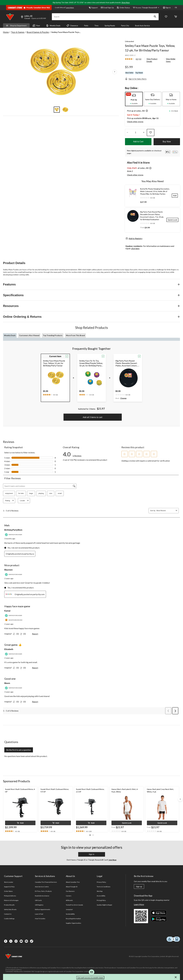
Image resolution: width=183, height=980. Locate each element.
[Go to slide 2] (65, 110)
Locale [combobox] (25, 501)
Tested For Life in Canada (74, 905)
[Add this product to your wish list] (151, 133)
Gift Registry (39, 905)
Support (93, 8)
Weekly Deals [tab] (10, 335)
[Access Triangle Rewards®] (148, 8)
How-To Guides (40, 919)
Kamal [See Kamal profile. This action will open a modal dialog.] (7, 611)
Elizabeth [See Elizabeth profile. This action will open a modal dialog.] (9, 649)
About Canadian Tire (73, 882)
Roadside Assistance (42, 896)
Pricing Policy (101, 900)
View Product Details (152, 60)
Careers (69, 896)
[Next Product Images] (115, 72)
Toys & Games (18, 32)
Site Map (100, 891)
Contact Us (8, 914)
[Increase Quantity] (144, 133)
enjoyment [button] (9, 493)
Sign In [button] (92, 854)
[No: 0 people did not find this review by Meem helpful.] (23, 702)
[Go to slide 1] (57, 110)
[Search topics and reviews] (40, 486)
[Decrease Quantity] (127, 133)
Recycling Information (73, 919)
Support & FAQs (9, 887)
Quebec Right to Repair (104, 905)
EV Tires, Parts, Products (43, 891)
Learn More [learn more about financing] (70, 8)
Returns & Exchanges (11, 900)
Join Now (112, 860)
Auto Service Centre (42, 887)
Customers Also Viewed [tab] (29, 335)
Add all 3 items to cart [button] (93, 417)
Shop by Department (16, 26)
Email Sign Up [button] (107, 8)
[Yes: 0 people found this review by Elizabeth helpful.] (17, 668)
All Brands (69, 900)
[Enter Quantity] (136, 133)
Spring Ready (110, 26)
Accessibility (101, 896)
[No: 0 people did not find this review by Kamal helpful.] (23, 634)
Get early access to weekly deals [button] (90, 978)
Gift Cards (38, 900)
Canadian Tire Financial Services (46, 882)
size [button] (51, 493)
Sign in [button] (167, 8)
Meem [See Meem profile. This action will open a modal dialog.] (7, 683)
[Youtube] (21, 941)
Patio (86, 26)
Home (6, 32)
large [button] (31, 493)
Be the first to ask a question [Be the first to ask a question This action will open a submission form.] (19, 750)
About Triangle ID (72, 887)
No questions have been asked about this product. (26, 756)
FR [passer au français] (176, 8)
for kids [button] (21, 493)
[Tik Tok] (32, 941)
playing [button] (41, 493)
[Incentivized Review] (14, 620)
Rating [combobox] (10, 501)
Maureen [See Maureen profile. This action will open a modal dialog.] (8, 570)
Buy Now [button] (167, 142)
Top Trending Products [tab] (53, 335)
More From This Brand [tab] (75, 335)
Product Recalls (9, 905)
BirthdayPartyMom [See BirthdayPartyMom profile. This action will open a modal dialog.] (13, 530)
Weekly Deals (53, 26)
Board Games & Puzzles (38, 32)
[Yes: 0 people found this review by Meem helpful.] (17, 702)
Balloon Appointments (43, 909)
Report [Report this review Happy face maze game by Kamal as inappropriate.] (35, 634)
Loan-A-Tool (39, 914)
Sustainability (70, 914)
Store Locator (9, 882)
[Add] (175, 196)
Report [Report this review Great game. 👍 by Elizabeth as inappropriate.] (35, 668)
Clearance (72, 26)
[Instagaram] (16, 941)
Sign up (139, 887)
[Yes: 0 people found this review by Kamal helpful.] (17, 634)
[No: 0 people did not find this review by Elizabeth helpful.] (23, 668)
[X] (11, 941)
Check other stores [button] (135, 122)
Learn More (139, 904)
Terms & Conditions (104, 887)
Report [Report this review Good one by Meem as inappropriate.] (35, 702)
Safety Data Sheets (10, 909)
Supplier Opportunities (74, 923)
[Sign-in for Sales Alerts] (136, 79)
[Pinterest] (26, 941)
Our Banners (70, 891)
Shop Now (126, 2)
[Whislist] (166, 17)
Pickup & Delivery (10, 896)
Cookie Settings (9, 919)
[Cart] (176, 17)
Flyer (36, 26)
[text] (50, 394)
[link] (134, 59)
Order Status (123, 8)
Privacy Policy (101, 882)
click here (135, 248)
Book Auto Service (142, 26)
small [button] (60, 493)
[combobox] (166, 511)
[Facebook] (6, 941)
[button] (155, 17)
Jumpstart (69, 909)
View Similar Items (171, 60)
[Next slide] (180, 799)
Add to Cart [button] (138, 142)
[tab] (134, 99)
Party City (125, 26)
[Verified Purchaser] (14, 535)
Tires (96, 26)
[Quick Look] (172, 220)
